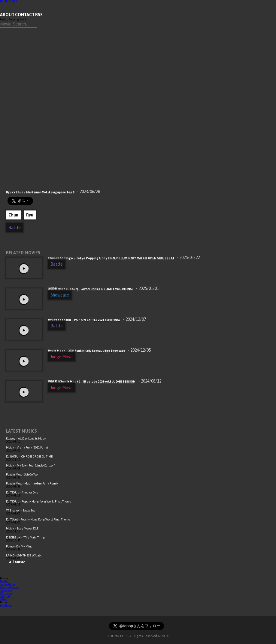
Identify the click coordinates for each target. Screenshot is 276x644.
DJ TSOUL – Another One (22, 492)
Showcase (60, 295)
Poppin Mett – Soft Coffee (22, 474)
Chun (13, 215)
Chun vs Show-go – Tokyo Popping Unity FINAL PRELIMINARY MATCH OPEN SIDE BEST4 (124, 258)
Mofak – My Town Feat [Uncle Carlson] (31, 465)
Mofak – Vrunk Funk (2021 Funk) (27, 447)
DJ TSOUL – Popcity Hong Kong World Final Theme (39, 501)
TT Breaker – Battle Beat (21, 510)
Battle (15, 228)
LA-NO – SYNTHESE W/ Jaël (24, 555)
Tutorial (5, 596)
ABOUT (7, 15)
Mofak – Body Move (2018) (23, 528)
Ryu (30, 215)
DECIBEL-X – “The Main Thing (25, 537)
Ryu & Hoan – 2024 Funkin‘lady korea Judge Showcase (99, 351)
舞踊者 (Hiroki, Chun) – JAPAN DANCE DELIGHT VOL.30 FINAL (103, 289)
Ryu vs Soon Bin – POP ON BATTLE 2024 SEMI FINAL (97, 320)
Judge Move (62, 357)
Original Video (9, 587)
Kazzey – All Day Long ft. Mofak (26, 438)
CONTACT (25, 15)
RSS (39, 15)
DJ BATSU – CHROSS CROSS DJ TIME (29, 456)
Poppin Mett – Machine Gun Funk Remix (32, 483)
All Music (15, 562)
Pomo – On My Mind (19, 546)
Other (4, 599)
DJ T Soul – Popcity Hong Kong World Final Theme (38, 519)
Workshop (7, 593)
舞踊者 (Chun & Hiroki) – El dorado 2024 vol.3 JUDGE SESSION (105, 382)
